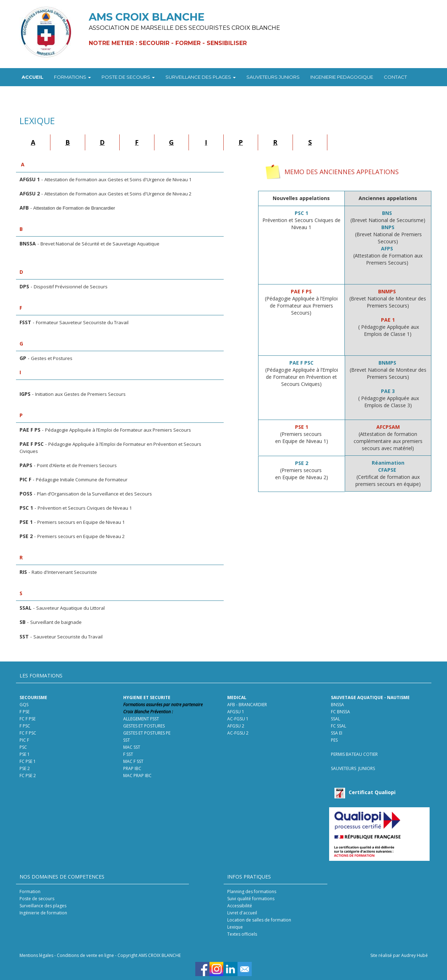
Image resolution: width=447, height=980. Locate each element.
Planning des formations (252, 892)
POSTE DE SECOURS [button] (128, 77)
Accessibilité (240, 906)
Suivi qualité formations (251, 899)
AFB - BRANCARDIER (247, 705)
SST (127, 740)
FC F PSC (28, 733)
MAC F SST (133, 761)
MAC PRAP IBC (137, 776)
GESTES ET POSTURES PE (147, 733)
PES (334, 740)
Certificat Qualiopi (372, 792)
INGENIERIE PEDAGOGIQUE (342, 77)
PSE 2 (25, 768)
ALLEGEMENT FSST (141, 719)
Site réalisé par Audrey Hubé (399, 955)
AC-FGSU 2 (238, 733)
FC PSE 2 (28, 776)
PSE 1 (25, 754)
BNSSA (337, 705)
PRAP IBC (132, 768)
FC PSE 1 (28, 761)
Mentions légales (36, 955)
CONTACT (395, 77)
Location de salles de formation (259, 920)
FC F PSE (28, 719)
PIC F (24, 740)
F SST (128, 754)
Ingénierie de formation (43, 913)
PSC (24, 747)
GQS (24, 705)
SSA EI (337, 733)
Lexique (235, 927)
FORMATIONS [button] (72, 77)
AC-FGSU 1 (238, 719)
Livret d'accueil (242, 913)
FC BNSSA (340, 712)
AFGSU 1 (236, 712)
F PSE (24, 712)
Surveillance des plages (43, 906)
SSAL (336, 719)
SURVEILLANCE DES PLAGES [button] (201, 77)
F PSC (25, 726)
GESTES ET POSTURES (144, 726)
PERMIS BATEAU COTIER (354, 754)
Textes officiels (242, 934)
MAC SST (132, 747)
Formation (30, 892)
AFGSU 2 (236, 726)
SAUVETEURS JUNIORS (273, 77)
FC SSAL (339, 726)
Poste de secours (37, 899)
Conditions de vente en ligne (85, 955)
